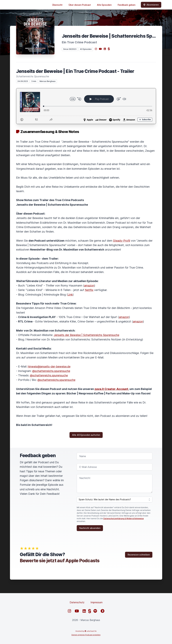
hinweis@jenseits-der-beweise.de (49, 366)
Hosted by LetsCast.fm (86, 631)
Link (70, 295)
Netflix (89, 290)
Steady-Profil (122, 241)
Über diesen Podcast (80, 5)
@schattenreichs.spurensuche (51, 371)
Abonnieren (151, 5)
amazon (89, 285)
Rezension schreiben (139, 555)
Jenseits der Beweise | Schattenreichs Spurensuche (86, 335)
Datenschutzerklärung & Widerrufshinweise (124, 519)
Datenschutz (77, 602)
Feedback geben (127, 5)
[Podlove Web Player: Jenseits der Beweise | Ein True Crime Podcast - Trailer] (86, 106)
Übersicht (57, 5)
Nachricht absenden (90, 528)
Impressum (97, 602)
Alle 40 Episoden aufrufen (86, 435)
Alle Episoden (104, 5)
